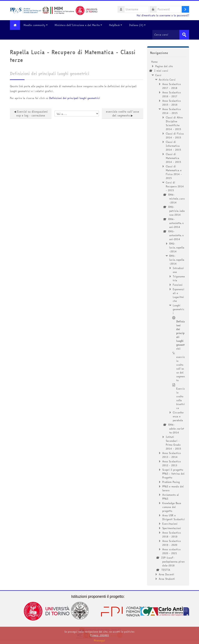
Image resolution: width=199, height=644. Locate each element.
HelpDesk (116, 25)
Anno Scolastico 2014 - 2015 (172, 111)
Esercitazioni (170, 524)
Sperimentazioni (172, 528)
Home (154, 62)
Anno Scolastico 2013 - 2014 (172, 455)
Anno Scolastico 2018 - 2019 (172, 535)
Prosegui (99, 641)
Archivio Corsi (167, 80)
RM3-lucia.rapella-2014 (177, 260)
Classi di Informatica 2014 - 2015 (173, 146)
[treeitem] (168, 320)
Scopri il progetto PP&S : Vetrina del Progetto (173, 474)
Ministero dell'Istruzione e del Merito (79, 25)
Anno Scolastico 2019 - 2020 (172, 543)
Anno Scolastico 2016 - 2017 (172, 94)
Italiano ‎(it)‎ (138, 25)
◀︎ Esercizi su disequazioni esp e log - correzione (31, 114)
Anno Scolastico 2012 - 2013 (172, 463)
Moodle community (36, 25)
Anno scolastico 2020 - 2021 (171, 551)
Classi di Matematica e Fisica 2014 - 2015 (174, 172)
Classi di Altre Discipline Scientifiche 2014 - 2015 (174, 123)
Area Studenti (167, 579)
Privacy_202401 (99, 635)
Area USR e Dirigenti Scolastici (174, 517)
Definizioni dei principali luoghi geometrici (75, 98)
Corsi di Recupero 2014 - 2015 (175, 186)
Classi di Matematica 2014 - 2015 (173, 158)
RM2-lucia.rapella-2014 (177, 247)
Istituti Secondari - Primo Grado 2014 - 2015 (173, 443)
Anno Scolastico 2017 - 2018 (172, 86)
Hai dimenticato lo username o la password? (163, 15)
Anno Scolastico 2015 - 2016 (172, 103)
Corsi (158, 75)
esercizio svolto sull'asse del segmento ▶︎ (123, 114)
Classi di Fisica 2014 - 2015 (175, 135)
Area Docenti (166, 574)
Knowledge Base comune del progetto (172, 507)
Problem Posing (171, 482)
